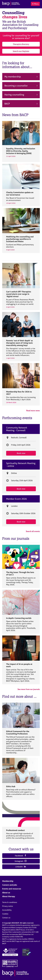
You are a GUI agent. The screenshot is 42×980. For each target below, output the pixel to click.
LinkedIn (21, 867)
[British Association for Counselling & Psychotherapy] (11, 4)
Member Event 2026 (16, 499)
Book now (21, 453)
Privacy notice (8, 906)
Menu (35, 4)
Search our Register (21, 51)
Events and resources (12, 889)
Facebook (21, 856)
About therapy (9, 896)
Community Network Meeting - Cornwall (17, 429)
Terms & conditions (10, 902)
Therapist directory (21, 44)
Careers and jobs (10, 885)
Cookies (5, 914)
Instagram (21, 861)
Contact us (6, 918)
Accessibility (7, 910)
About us (6, 893)
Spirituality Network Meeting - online (21, 465)
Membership (8, 881)
